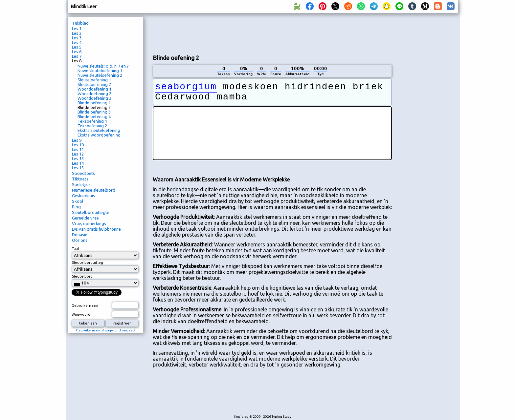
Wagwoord (81, 314)
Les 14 (78, 163)
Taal (76, 249)
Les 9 (77, 140)
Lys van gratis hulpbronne (96, 229)
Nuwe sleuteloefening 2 (100, 75)
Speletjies (81, 184)
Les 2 (77, 33)
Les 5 (77, 47)
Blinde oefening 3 (94, 112)
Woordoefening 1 (94, 89)
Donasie (80, 235)
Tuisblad (80, 23)
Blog (76, 207)
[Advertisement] (272, 33)
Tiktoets (80, 179)
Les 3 (77, 38)
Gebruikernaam (85, 305)
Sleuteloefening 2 (94, 84)
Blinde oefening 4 (94, 116)
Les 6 (77, 52)
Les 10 (78, 145)
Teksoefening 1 (92, 121)
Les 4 (77, 42)
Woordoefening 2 (94, 94)
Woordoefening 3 (94, 98)
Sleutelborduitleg (88, 262)
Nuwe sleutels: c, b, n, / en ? (103, 66)
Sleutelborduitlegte (91, 212)
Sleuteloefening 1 (94, 80)
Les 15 (78, 168)
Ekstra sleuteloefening (99, 130)
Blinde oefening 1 (94, 103)
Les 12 (78, 154)
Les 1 (77, 29)
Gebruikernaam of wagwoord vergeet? (105, 330)
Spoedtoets (83, 173)
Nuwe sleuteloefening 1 (100, 71)
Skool (78, 201)
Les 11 (78, 149)
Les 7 (77, 56)
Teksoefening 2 (92, 126)
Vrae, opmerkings (89, 223)
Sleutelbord (82, 276)
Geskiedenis (83, 196)
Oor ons (80, 240)
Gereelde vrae (85, 218)
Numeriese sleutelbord (94, 190)
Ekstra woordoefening (99, 135)
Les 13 (78, 158)
